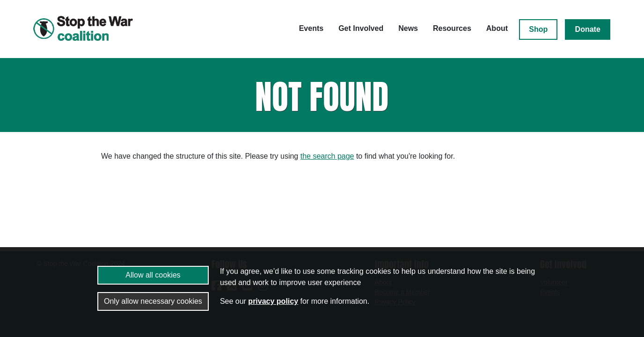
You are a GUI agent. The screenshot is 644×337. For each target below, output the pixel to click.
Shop (538, 29)
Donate (588, 29)
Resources (452, 28)
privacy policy (273, 301)
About (497, 28)
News (408, 28)
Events (311, 28)
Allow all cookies (153, 275)
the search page (327, 156)
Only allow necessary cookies (153, 301)
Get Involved (361, 28)
